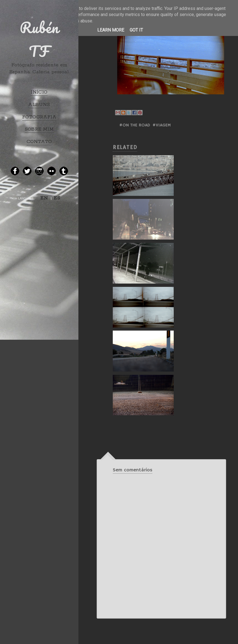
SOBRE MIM (39, 129)
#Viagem (162, 125)
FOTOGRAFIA (39, 117)
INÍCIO (39, 92)
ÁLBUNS (39, 105)
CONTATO (39, 142)
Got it (136, 30)
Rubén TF (39, 39)
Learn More (111, 30)
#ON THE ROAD (135, 125)
